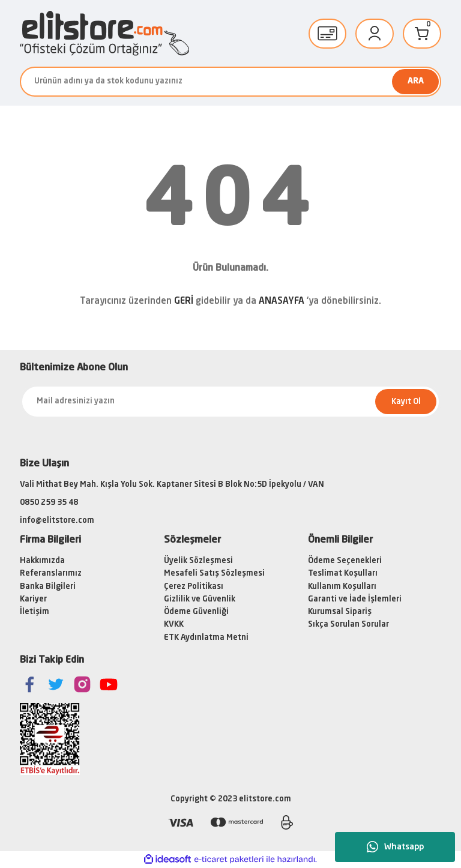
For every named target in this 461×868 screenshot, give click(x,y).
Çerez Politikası (194, 587)
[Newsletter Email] (230, 402)
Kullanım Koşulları (342, 587)
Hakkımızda (42, 561)
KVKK (174, 625)
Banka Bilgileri (48, 587)
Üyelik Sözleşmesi (198, 561)
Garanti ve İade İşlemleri (355, 599)
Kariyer (33, 599)
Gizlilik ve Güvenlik (200, 599)
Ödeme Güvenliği (196, 612)
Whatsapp (395, 847)
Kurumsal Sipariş (340, 612)
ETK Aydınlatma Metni (206, 638)
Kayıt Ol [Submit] (406, 402)
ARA (416, 81)
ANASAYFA (282, 302)
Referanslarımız (51, 574)
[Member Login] (375, 34)
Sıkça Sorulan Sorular (348, 625)
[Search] (230, 82)
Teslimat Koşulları (343, 574)
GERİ (184, 302)
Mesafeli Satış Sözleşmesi (214, 574)
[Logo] (104, 33)
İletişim (35, 612)
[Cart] (422, 34)
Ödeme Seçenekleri (345, 561)
